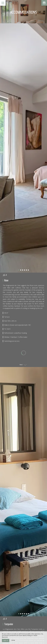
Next (23, 354)
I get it (6, 640)
